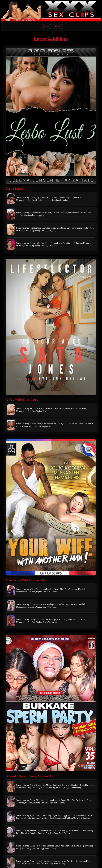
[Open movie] (51, 116)
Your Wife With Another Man (27, 580)
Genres (58, 26)
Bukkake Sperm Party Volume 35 (29, 776)
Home (47, 26)
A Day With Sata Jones (22, 400)
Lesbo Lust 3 (15, 189)
